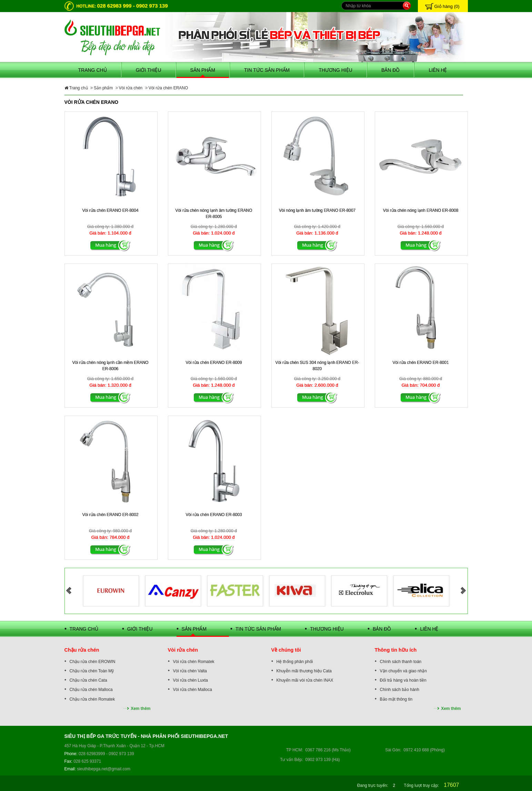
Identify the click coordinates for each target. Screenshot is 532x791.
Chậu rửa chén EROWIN (93, 662)
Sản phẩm (103, 88)
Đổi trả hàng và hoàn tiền (403, 680)
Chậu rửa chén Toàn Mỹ (92, 671)
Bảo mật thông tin (396, 699)
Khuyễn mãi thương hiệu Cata (304, 671)
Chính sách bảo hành (400, 690)
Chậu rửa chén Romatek (92, 699)
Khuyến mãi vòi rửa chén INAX (305, 680)
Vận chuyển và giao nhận (403, 671)
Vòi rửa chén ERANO (168, 88)
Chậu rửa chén (82, 650)
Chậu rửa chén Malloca (91, 690)
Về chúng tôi (286, 650)
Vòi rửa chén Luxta (190, 680)
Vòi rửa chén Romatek (194, 662)
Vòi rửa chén (131, 88)
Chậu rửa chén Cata (88, 680)
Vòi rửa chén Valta (190, 671)
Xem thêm (140, 709)
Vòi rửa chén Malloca (193, 690)
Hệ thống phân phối (295, 662)
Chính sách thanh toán (401, 662)
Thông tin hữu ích (396, 650)
